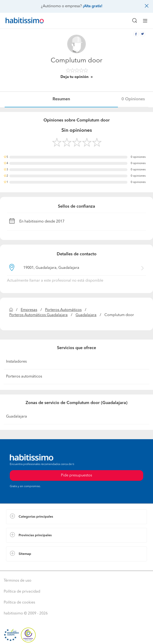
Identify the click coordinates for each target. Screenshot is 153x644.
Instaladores (16, 362)
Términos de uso (18, 581)
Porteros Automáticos (63, 310)
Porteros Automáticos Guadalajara (38, 315)
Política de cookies (19, 603)
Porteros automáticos (24, 377)
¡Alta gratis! (93, 6)
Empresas (29, 310)
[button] (76, 517)
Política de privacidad (22, 592)
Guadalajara (86, 315)
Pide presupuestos (76, 475)
